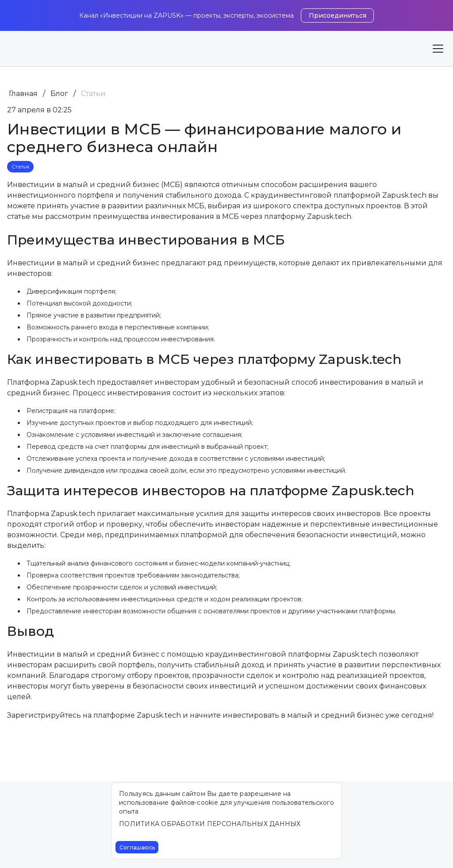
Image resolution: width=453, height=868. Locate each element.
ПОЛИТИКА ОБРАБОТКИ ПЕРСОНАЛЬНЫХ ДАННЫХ (210, 824)
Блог (59, 94)
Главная (23, 94)
